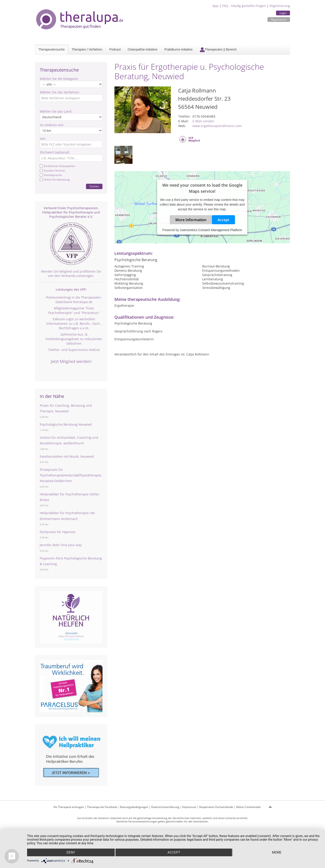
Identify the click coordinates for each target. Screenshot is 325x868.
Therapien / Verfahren (87, 49)
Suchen (94, 186)
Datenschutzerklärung (165, 807)
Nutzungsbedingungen (134, 807)
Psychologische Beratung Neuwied (66, 424)
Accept (223, 220)
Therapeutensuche (52, 49)
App (215, 6)
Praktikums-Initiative (178, 49)
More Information (191, 220)
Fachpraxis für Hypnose (58, 532)
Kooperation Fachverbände (216, 807)
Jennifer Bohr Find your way (61, 545)
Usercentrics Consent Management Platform (211, 230)
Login (283, 13)
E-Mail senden (203, 121)
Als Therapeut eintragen (69, 807)
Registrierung (280, 6)
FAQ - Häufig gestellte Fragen (244, 6)
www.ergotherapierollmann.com (217, 126)
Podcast (115, 49)
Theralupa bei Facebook (102, 807)
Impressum (189, 807)
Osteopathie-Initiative (143, 49)
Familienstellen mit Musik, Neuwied (67, 456)
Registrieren (279, 20)
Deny (71, 852)
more (277, 852)
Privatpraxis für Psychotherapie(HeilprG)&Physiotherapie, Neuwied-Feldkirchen (71, 475)
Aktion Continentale (248, 807)
